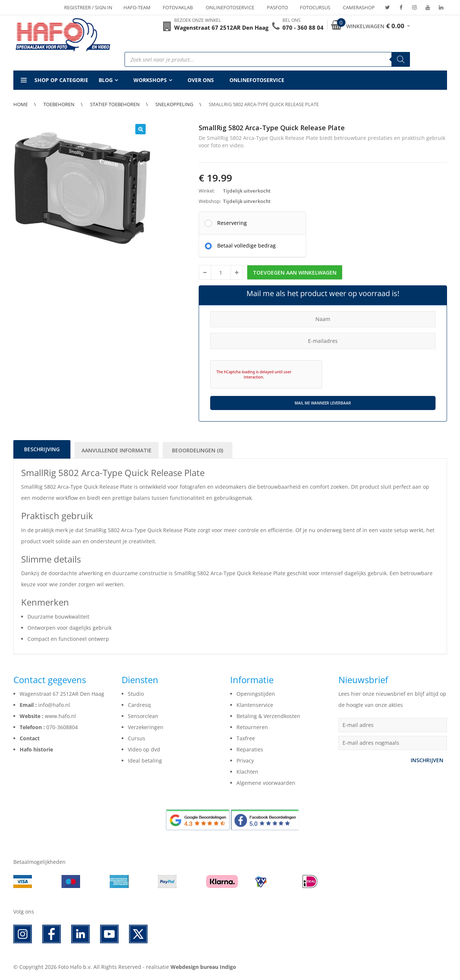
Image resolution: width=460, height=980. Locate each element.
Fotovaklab (178, 7)
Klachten (247, 772)
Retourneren (252, 727)
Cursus (137, 738)
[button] (140, 129)
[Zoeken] (401, 59)
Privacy (245, 761)
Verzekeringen (146, 727)
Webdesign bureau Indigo (203, 967)
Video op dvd (144, 749)
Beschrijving (42, 449)
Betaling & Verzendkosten (268, 716)
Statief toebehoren (115, 104)
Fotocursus (315, 7)
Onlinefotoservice (230, 7)
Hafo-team (137, 7)
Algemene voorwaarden (266, 783)
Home (21, 104)
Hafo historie (36, 749)
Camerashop (359, 7)
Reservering (232, 223)
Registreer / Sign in (88, 7)
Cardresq (139, 705)
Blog (106, 80)
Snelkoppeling (174, 104)
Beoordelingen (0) (198, 450)
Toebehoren (59, 104)
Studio (136, 694)
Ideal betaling (145, 761)
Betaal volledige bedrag (246, 245)
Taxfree (246, 738)
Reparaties (250, 749)
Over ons (201, 80)
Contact (30, 738)
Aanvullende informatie (117, 450)
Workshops (150, 80)
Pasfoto (277, 7)
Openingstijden (256, 694)
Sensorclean (143, 716)
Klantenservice (255, 705)
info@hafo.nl (54, 705)
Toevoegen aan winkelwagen (295, 273)
